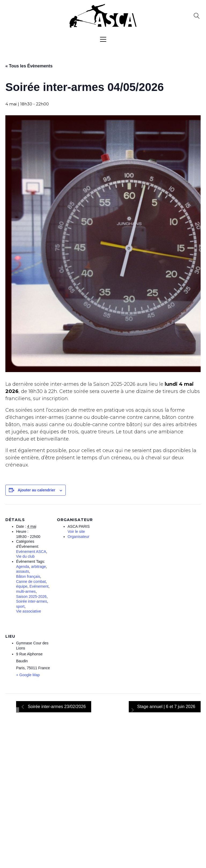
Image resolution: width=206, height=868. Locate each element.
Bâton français (28, 576)
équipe (22, 586)
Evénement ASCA (31, 552)
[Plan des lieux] (85, 658)
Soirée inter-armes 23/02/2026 (56, 707)
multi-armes (26, 591)
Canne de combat (31, 582)
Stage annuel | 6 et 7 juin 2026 (166, 707)
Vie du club (25, 556)
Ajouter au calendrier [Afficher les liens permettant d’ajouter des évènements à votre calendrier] (36, 490)
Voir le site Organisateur (78, 534)
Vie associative (29, 611)
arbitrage (38, 567)
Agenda (23, 567)
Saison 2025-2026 (31, 596)
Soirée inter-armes (32, 601)
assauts (23, 571)
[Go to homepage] (103, 16)
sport (20, 606)
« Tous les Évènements (29, 66)
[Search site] (197, 16)
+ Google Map (28, 675)
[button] (103, 39)
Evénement (39, 586)
